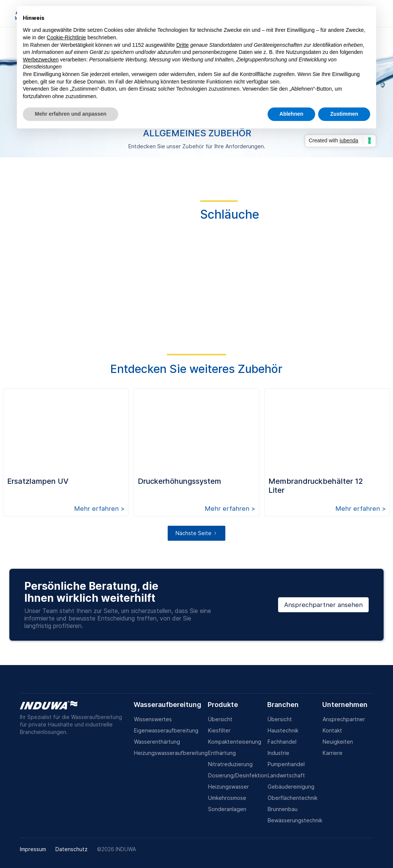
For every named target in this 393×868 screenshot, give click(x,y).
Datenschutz (71, 849)
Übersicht (220, 719)
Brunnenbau (283, 809)
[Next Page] (196, 533)
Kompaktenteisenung (235, 742)
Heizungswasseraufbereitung (171, 753)
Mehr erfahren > (99, 509)
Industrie (278, 753)
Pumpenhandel (286, 764)
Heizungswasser (229, 787)
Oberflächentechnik (293, 798)
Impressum (33, 849)
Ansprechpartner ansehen (323, 605)
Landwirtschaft (286, 775)
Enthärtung (222, 753)
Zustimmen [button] (344, 114)
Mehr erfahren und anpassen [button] (71, 114)
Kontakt (332, 730)
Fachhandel (282, 742)
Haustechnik (283, 730)
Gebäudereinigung (291, 787)
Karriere (333, 753)
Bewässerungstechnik (295, 820)
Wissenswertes (153, 719)
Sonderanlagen (227, 809)
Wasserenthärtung (157, 742)
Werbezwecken (41, 60)
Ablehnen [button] (292, 114)
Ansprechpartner (344, 719)
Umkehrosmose (227, 798)
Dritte (182, 45)
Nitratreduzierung (230, 764)
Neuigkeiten (338, 742)
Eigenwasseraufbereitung (166, 730)
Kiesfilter (219, 730)
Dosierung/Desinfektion (238, 775)
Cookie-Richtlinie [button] (66, 37)
